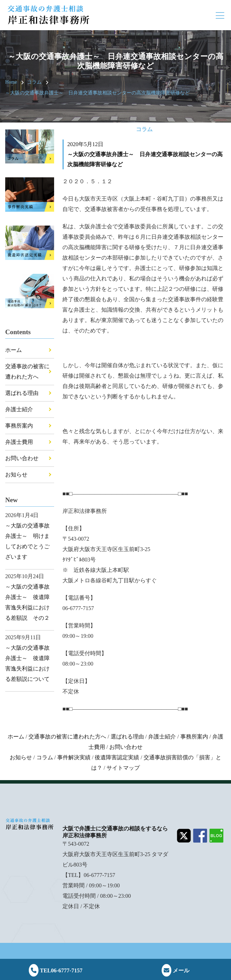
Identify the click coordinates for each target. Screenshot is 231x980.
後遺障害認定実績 (117, 757)
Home (11, 82)
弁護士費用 (19, 442)
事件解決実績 (74, 757)
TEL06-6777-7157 (55, 970)
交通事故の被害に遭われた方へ (67, 737)
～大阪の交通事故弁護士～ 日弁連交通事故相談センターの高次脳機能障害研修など (97, 93)
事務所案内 (19, 426)
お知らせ (16, 475)
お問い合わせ (22, 458)
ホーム (14, 350)
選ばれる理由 (22, 393)
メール (176, 970)
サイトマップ (123, 768)
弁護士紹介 (19, 409)
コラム (34, 82)
